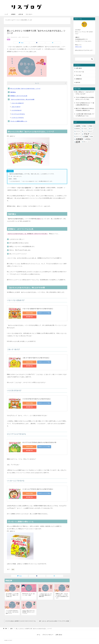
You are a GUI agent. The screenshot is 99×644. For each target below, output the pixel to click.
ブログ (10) (78, 75)
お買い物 (21, 14)
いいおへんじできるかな (18, 118)
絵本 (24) (78, 82)
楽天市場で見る (30, 317)
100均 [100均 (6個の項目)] (78, 126)
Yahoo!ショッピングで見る (44, 313)
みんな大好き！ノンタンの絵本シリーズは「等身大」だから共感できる (12, 595)
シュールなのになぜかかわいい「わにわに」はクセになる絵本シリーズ (12, 612)
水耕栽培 (13, 14)
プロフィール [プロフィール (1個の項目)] (78, 136)
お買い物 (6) (79, 68)
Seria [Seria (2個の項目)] (85, 126)
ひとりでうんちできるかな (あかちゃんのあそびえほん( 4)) (39, 442)
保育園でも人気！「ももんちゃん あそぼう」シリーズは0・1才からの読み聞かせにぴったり (62, 596)
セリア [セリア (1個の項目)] (91, 131)
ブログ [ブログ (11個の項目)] (86, 134)
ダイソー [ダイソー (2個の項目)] (78, 134)
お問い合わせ (59, 635)
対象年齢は (13, 92)
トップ (6, 14)
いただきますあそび (16, 110)
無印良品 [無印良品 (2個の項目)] (88, 139)
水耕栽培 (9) (79, 79)
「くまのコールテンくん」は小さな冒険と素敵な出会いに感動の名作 (45, 595)
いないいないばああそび (18, 103)
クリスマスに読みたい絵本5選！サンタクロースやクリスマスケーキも (21, 621)
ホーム (39, 635)
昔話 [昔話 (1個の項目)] (92, 136)
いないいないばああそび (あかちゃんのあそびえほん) (38, 309)
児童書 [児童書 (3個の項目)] (86, 136)
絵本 (9, 39)
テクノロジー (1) (80, 72)
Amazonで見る (29, 313)
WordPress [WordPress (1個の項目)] (78, 129)
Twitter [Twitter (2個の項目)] (91, 126)
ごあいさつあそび (16, 107)
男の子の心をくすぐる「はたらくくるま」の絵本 (29, 594)
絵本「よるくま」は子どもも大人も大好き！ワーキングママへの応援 (54, 621)
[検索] (84, 59)
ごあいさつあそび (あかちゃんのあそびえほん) (36, 358)
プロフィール (78, 47)
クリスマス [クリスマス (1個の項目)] (78, 131)
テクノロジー (29, 14)
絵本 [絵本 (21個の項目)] (78, 142)
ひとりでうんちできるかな (18, 114)
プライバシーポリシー (48, 635)
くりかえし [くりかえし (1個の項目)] (85, 129)
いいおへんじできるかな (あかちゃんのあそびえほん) (38, 489)
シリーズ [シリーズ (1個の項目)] (85, 131)
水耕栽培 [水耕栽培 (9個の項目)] (79, 139)
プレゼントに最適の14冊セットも (19, 121)
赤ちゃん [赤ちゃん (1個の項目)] (85, 142)
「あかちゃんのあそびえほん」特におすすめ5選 (22, 99)
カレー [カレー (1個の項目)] (92, 129)
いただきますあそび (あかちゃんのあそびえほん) (36, 399)
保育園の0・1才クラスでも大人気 (19, 96)
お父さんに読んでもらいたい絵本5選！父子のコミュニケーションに (29, 612)
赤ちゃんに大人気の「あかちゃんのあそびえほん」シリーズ (25, 89)
